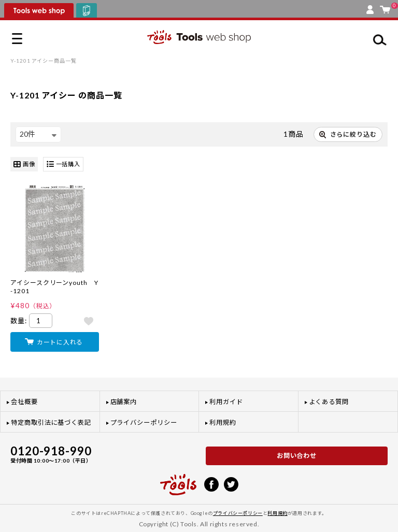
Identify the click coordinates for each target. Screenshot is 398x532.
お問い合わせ (297, 456)
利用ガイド (226, 402)
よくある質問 (329, 402)
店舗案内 (124, 402)
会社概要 (24, 402)
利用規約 (223, 422)
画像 (24, 164)
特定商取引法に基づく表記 (51, 422)
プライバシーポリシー (144, 422)
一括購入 (63, 164)
